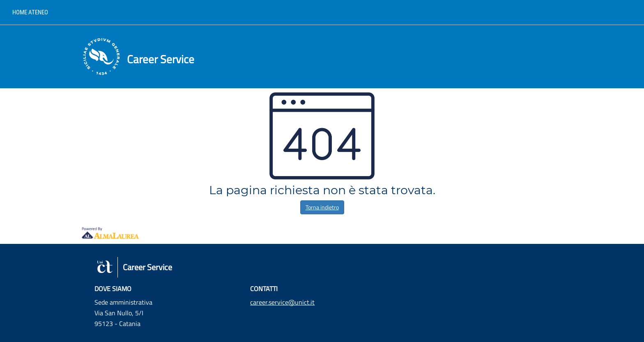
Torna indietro (322, 207)
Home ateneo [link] (30, 12)
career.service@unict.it (282, 302)
